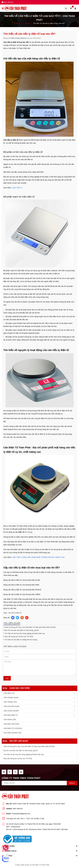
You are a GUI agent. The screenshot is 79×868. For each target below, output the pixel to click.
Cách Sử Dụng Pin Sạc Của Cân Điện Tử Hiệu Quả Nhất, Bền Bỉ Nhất (30, 627)
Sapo (62, 865)
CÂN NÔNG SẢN (10, 720)
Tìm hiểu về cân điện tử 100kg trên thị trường (21, 640)
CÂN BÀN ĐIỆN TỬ (11, 715)
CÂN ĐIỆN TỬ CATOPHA (13, 728)
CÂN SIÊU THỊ (9, 693)
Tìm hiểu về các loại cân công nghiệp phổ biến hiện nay (25, 633)
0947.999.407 (18, 809)
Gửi (7, 678)
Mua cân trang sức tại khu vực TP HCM (19, 636)
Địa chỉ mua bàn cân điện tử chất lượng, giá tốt (22, 630)
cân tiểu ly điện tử (15, 613)
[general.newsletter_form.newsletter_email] (39, 783)
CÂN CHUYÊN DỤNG (12, 706)
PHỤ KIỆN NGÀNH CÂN (12, 733)
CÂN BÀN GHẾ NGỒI (11, 724)
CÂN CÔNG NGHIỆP (11, 711)
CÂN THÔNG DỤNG (11, 698)
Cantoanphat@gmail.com (21, 814)
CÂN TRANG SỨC (10, 702)
